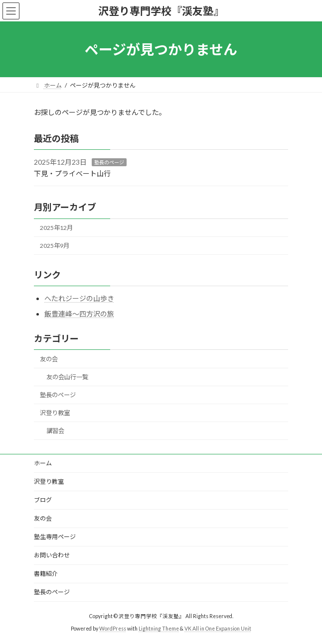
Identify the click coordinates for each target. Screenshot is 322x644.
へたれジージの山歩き (79, 298)
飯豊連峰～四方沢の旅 (79, 314)
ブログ (43, 500)
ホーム (43, 463)
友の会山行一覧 (67, 377)
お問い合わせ (52, 555)
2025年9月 (55, 246)
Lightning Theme (159, 629)
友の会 (49, 359)
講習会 (55, 431)
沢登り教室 (55, 413)
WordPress (113, 629)
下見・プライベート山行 (72, 173)
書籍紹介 (46, 574)
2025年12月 (56, 228)
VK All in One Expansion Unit (218, 629)
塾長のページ (109, 162)
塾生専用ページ (55, 537)
